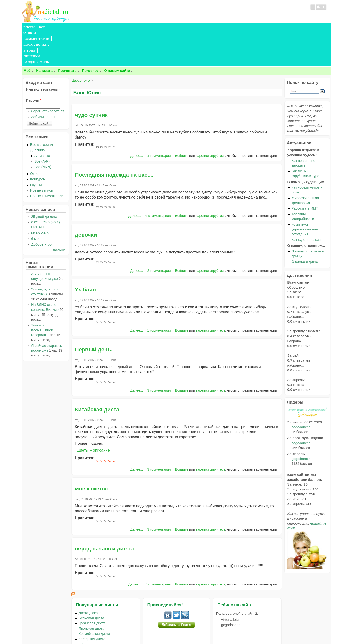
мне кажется (91, 454)
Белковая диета (91, 583)
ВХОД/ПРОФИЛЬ (172, 27)
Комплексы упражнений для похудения (305, 194)
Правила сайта (153, 631)
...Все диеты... (90, 609)
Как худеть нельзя (306, 205)
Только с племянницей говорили (42, 295)
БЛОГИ (29, 27)
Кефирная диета (92, 604)
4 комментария (159, 121)
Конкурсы (38, 144)
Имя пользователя (43, 55)
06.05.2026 (40, 198)
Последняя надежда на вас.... (114, 140)
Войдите (182, 121)
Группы (36, 150)
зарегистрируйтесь (210, 121)
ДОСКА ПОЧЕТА (106, 27)
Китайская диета (97, 375)
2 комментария (159, 236)
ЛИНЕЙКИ (147, 27)
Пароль (34, 66)
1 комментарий (159, 296)
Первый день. (94, 315)
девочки (86, 200)
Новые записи (42, 155)
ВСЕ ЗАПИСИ (49, 27)
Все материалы (43, 110)
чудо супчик (91, 80)
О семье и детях (305, 227)
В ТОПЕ (129, 27)
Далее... (136, 121)
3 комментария (159, 355)
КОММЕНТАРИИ (76, 27)
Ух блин (86, 255)
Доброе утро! (42, 210)
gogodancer (301, 392)
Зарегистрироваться (48, 76)
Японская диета (91, 594)
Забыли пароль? (45, 82)
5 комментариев (158, 549)
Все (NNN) (43, 132)
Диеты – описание (94, 415)
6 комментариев (158, 181)
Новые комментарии (47, 161)
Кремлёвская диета (94, 599)
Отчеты (36, 139)
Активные (42, 121)
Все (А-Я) (42, 126)
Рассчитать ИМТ (305, 174)
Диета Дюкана (90, 578)
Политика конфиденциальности (187, 631)
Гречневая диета (92, 588)
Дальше (59, 215)
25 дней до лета (44, 182)
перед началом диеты (105, 514)
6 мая (36, 204)
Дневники (81, 46)
